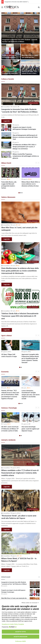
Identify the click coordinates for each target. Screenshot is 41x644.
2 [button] (20, 193)
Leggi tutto (7, 121)
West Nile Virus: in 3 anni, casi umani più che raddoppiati (30, 57)
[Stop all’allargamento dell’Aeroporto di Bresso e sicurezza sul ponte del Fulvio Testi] (6, 136)
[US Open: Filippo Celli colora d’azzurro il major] (10, 345)
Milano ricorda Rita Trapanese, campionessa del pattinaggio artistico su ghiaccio (26, 156)
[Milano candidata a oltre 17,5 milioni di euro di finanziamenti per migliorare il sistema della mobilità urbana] (20, 455)
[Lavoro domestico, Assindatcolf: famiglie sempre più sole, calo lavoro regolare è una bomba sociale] (31, 381)
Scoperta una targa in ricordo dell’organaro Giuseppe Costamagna (10, 57)
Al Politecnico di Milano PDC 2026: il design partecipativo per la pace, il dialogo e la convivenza (24, 147)
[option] (20, 44)
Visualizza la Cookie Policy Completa (13, 624)
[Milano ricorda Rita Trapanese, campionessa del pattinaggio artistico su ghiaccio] (6, 154)
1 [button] (19, 193)
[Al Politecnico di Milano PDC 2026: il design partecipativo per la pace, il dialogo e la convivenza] (6, 145)
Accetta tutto (20, 632)
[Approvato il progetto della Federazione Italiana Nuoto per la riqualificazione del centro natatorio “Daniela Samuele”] (31, 345)
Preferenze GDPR (20, 641)
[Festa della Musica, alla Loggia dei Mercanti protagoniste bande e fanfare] (10, 173)
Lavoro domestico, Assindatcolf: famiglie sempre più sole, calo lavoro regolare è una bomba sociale (31, 395)
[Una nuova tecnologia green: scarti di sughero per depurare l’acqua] (31, 417)
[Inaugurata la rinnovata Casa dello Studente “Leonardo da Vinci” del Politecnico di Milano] (20, 28)
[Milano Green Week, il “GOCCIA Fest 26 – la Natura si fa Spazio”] (20, 543)
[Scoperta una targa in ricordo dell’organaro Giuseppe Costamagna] (11, 52)
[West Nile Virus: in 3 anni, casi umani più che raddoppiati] (30, 52)
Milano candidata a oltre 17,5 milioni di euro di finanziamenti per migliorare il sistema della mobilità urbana (20, 473)
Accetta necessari (21, 637)
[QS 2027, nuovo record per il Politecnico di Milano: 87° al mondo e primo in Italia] (10, 417)
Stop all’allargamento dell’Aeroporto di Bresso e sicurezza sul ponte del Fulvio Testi (25, 137)
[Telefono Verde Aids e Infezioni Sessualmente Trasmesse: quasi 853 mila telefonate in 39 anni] (20, 298)
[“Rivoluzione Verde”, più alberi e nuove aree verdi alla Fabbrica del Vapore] (20, 501)
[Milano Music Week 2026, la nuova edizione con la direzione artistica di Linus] (31, 173)
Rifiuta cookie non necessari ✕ (30, 603)
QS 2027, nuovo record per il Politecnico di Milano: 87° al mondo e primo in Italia (10, 429)
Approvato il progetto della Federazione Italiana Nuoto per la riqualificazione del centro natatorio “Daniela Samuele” (30, 358)
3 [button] (22, 193)
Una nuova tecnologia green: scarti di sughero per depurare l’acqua (30, 429)
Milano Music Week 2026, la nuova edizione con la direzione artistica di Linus (31, 184)
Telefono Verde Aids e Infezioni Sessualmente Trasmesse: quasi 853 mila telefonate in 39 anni (20, 316)
